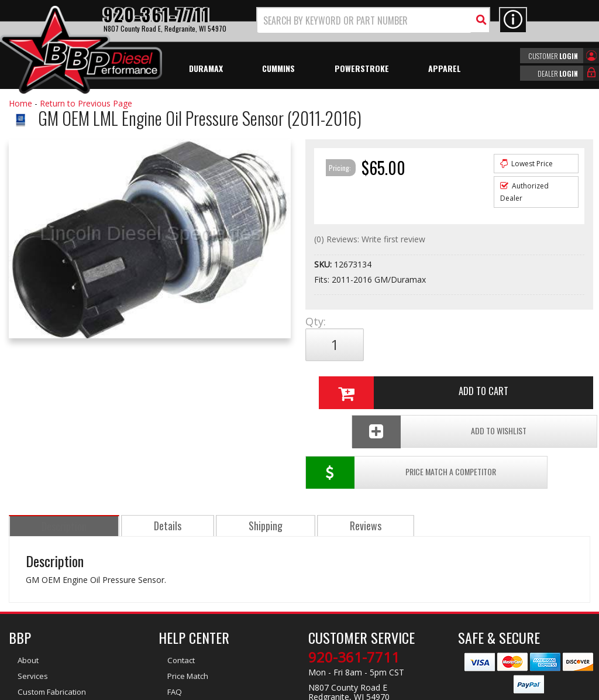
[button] (373, 20)
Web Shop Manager (404, 690)
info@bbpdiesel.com (343, 623)
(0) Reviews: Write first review (370, 239)
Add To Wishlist (515, 384)
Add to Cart (446, 345)
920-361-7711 (354, 568)
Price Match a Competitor (368, 384)
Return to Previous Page (86, 103)
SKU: (324, 264)
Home (20, 103)
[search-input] (364, 20)
